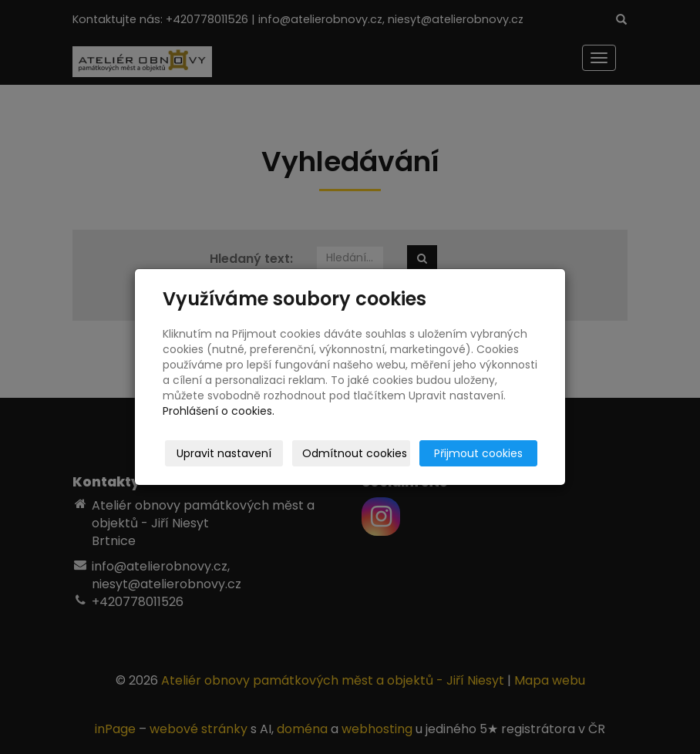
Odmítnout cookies (355, 453)
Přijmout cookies (478, 453)
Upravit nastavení (224, 453)
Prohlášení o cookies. (219, 411)
